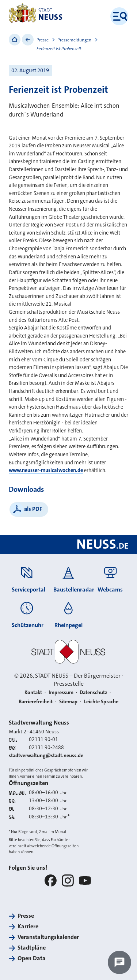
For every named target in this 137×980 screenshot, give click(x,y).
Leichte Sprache (101, 701)
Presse (43, 40)
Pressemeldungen (74, 40)
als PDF (33, 509)
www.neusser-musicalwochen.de (46, 470)
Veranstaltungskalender (48, 937)
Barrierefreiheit (36, 701)
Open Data (32, 958)
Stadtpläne (32, 948)
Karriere (28, 926)
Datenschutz (93, 692)
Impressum (61, 692)
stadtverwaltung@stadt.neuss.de (46, 755)
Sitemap (68, 701)
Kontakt (33, 692)
